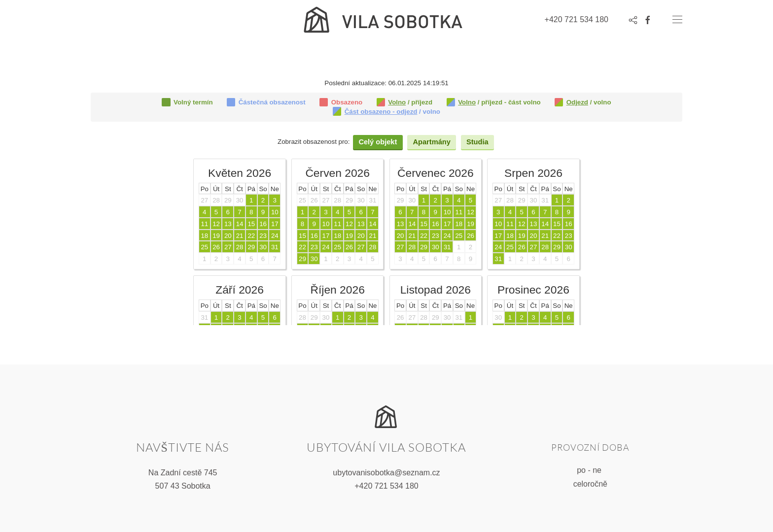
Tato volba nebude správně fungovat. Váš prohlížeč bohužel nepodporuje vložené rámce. (386, 202)
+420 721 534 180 (386, 485)
